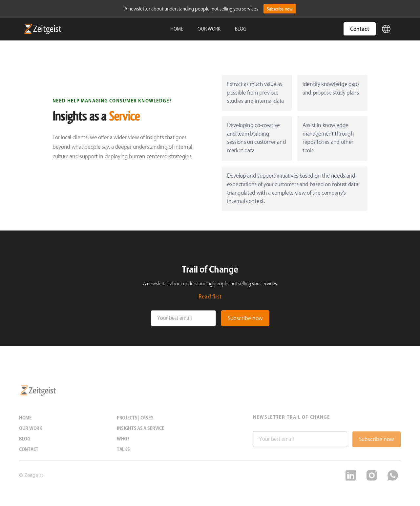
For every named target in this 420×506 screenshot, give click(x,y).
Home (25, 422)
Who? (123, 443)
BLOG (241, 29)
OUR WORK (209, 29)
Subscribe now (280, 9)
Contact (360, 29)
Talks (123, 453)
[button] (386, 29)
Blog (25, 443)
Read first (210, 297)
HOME (177, 29)
